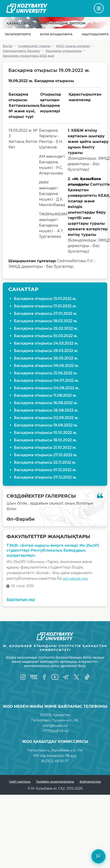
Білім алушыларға (56, 34)
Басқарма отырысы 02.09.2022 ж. (46, 418)
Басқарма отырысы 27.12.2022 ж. (45, 477)
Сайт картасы (20, 781)
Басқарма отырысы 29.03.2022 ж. (46, 351)
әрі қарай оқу (75, 578)
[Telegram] (66, 677)
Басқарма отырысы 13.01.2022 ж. (45, 299)
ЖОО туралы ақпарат (73, 46)
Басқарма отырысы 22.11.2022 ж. (45, 462)
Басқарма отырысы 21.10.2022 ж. (45, 447)
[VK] (34, 677)
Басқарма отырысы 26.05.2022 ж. (46, 358)
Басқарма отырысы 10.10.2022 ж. (45, 433)
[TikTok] (87, 677)
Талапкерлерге (18, 34)
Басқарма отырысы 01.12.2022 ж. (45, 470)
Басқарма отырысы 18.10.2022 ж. (45, 440)
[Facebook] (44, 677)
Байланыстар (90, 781)
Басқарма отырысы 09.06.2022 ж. (46, 366)
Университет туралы (34, 46)
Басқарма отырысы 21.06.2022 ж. (46, 373)
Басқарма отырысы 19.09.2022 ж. (46, 425)
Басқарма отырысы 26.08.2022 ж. (46, 410)
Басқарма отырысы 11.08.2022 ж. (45, 395)
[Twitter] (76, 677)
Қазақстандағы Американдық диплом (46, 23)
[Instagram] (23, 677)
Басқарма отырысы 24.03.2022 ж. (46, 343)
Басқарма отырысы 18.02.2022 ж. (46, 321)
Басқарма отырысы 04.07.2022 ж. (46, 380)
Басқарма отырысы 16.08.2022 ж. (46, 403)
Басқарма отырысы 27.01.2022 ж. (46, 313)
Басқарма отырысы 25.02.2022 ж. (46, 328)
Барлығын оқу (21, 599)
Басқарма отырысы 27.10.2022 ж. (46, 455)
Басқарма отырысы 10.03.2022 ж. (46, 336)
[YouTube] (55, 677)
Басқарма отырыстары (64, 51)
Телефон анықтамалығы (55, 781)
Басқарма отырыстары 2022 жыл (29, 56)
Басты (8, 46)
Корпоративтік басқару (21, 51)
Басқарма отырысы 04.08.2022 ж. (47, 388)
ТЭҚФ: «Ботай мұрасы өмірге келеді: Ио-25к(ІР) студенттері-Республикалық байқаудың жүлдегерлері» (53, 550)
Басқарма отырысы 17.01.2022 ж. (45, 306)
